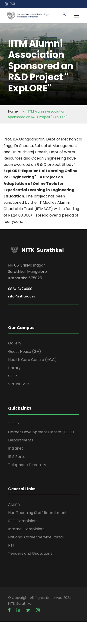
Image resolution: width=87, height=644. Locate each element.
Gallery (15, 343)
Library (14, 368)
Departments (21, 440)
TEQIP (13, 424)
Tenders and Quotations (30, 553)
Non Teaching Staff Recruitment (37, 513)
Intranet (16, 448)
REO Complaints (23, 521)
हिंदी (12, 4)
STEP (13, 376)
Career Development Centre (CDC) (41, 432)
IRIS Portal (17, 457)
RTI (11, 545)
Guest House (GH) (25, 352)
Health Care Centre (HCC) (32, 360)
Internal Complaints (26, 529)
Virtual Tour (19, 384)
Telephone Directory (27, 465)
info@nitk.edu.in (22, 296)
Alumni (14, 504)
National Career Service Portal (36, 537)
